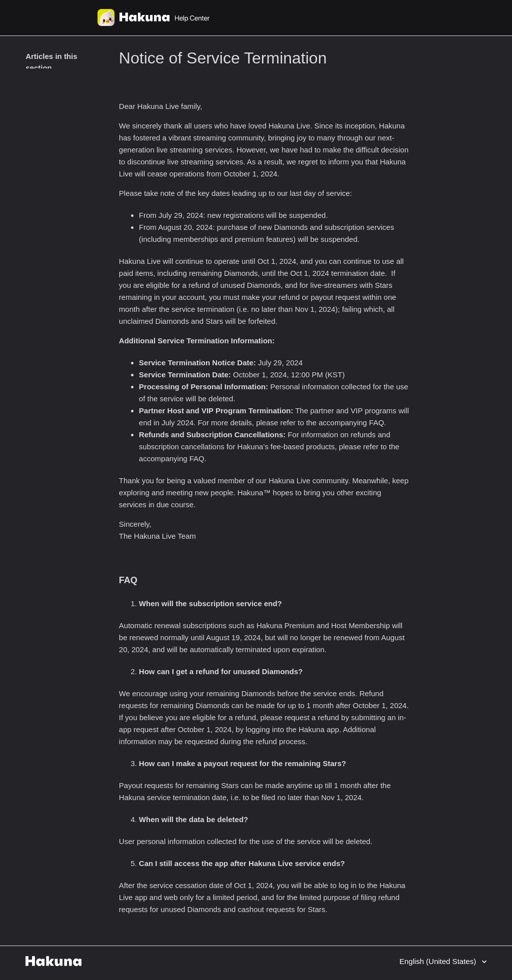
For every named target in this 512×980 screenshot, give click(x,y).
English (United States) (439, 961)
